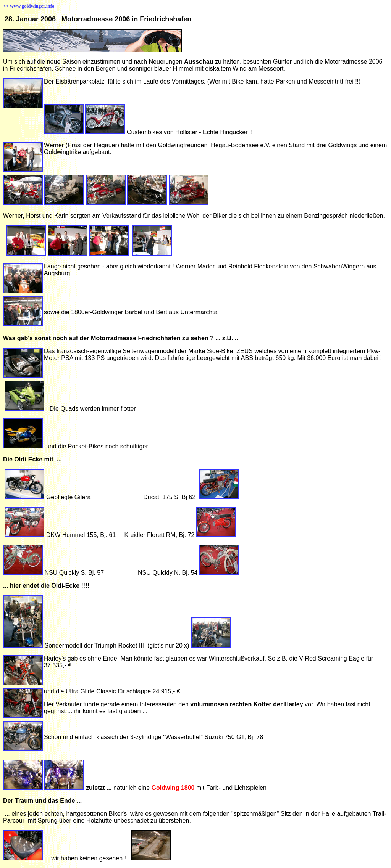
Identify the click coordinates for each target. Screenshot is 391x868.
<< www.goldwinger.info (29, 6)
